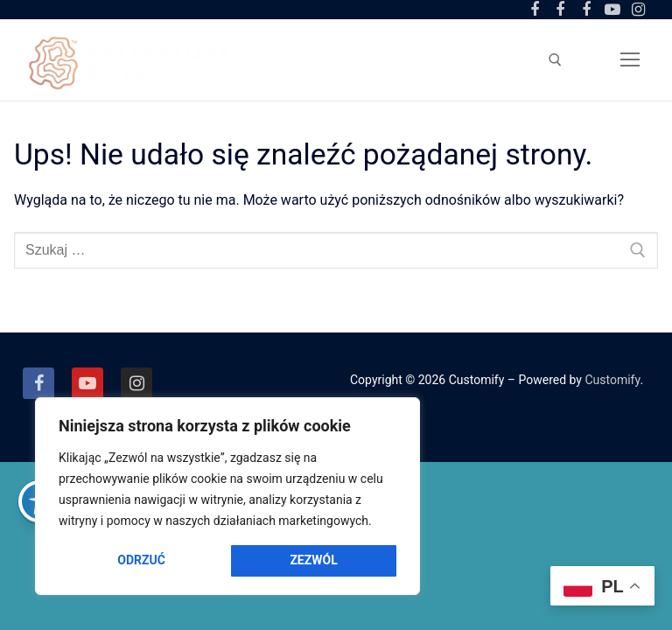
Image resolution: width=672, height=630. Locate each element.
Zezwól (313, 560)
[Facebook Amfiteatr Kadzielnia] (586, 10)
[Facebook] (38, 383)
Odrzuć (141, 560)
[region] (227, 496)
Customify (612, 380)
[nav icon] (630, 59)
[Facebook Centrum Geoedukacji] (535, 10)
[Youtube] (612, 10)
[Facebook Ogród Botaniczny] (561, 10)
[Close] (394, 420)
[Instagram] (638, 10)
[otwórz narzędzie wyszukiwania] (555, 60)
